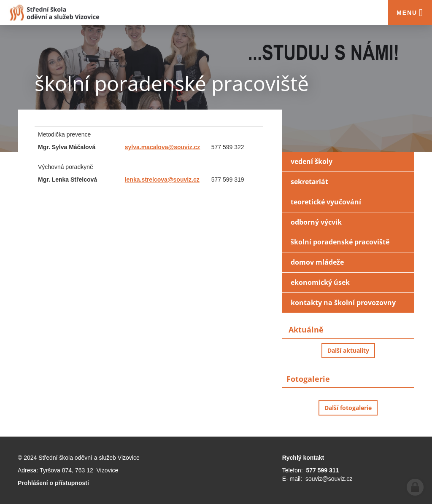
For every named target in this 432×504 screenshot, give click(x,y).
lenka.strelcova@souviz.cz (162, 180)
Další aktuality (348, 350)
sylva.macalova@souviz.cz (163, 147)
